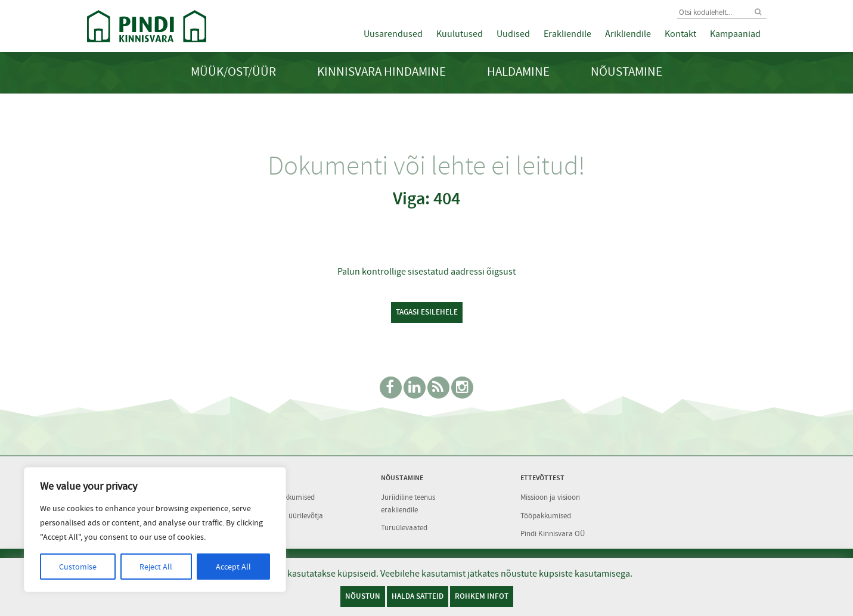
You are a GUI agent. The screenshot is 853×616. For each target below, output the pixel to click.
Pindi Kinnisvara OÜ (553, 533)
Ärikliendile (628, 34)
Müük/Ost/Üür (233, 72)
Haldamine (518, 72)
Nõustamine (626, 72)
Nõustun (363, 596)
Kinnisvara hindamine (381, 72)
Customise (78, 567)
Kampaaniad (735, 34)
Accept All (233, 567)
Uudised (513, 34)
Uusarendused (393, 34)
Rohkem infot (482, 596)
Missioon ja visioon (550, 497)
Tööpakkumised (546, 516)
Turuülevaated (404, 528)
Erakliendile (567, 34)
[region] (155, 530)
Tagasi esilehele (427, 312)
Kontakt (680, 34)
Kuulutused (460, 34)
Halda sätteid (418, 596)
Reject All (156, 567)
